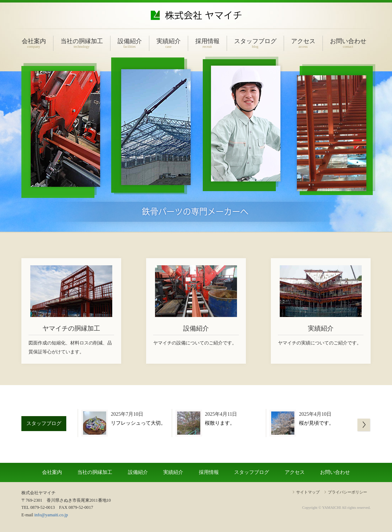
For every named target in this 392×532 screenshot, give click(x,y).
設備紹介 (130, 43)
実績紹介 (169, 43)
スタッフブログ (255, 43)
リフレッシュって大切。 (138, 423)
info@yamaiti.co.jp (51, 515)
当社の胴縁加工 (82, 43)
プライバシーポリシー (347, 492)
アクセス (303, 43)
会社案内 (34, 43)
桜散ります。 (220, 423)
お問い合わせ (348, 43)
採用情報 (207, 43)
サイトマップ (308, 492)
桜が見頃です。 (316, 423)
